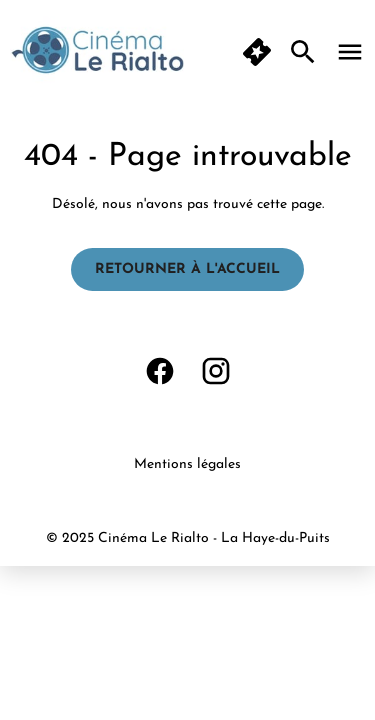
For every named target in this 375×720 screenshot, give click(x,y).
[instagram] (216, 371)
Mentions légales (187, 464)
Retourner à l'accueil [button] (187, 269)
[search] (303, 52)
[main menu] (350, 52)
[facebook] (160, 371)
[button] (257, 52)
